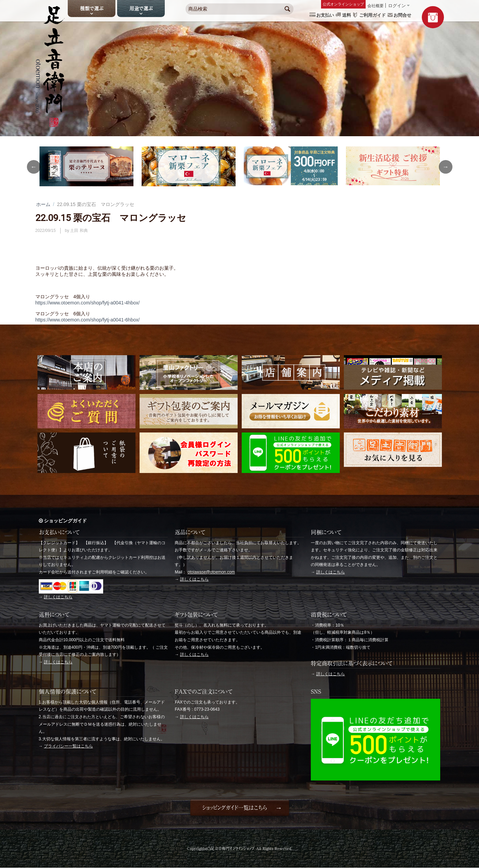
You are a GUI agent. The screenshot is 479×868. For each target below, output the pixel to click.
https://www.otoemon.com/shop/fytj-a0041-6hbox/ (88, 320)
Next (446, 167)
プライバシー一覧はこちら (68, 746)
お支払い (325, 15)
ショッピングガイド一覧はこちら (234, 808)
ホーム (43, 204)
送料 (347, 15)
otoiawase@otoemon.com (211, 572)
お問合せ (402, 15)
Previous (34, 167)
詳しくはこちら (58, 597)
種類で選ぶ (92, 9)
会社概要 (376, 6)
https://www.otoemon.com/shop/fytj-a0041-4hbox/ (88, 303)
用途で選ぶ (141, 9)
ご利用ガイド (372, 15)
